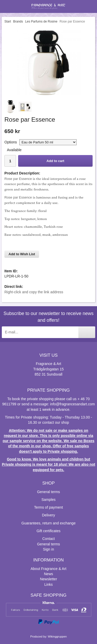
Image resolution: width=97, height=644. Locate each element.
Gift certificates (48, 531)
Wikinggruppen (57, 636)
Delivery (48, 515)
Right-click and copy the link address (34, 292)
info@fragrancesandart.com (73, 404)
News (48, 574)
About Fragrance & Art (48, 569)
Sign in (48, 549)
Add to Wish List (22, 254)
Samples (48, 500)
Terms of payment (48, 507)
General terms (48, 492)
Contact (48, 539)
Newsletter (48, 579)
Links (48, 584)
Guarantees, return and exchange (48, 523)
